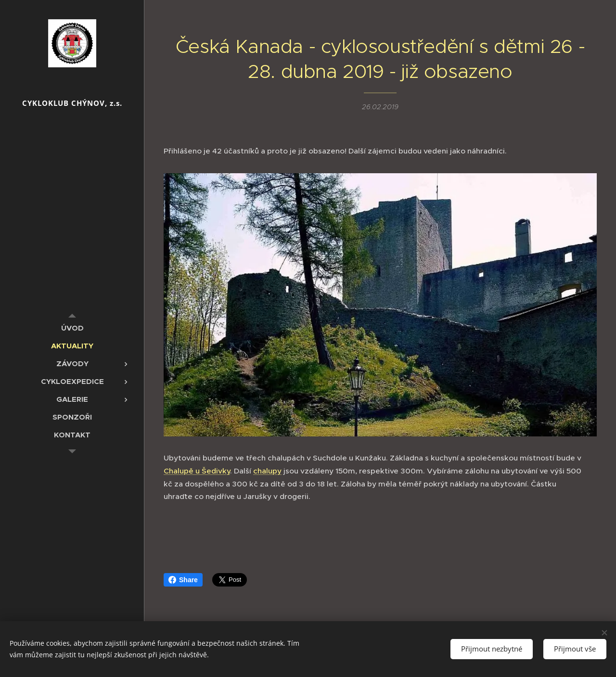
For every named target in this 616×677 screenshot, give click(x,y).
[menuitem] (72, 328)
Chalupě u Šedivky (197, 471)
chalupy (267, 471)
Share (183, 580)
